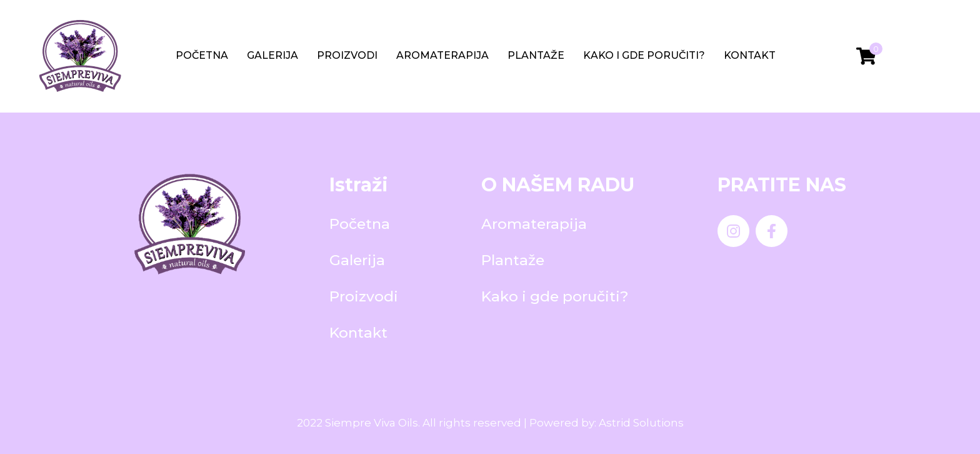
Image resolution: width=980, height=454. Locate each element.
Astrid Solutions (641, 423)
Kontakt (750, 55)
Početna (202, 55)
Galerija (272, 55)
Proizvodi (347, 55)
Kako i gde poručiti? (644, 55)
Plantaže (536, 55)
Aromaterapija (442, 55)
